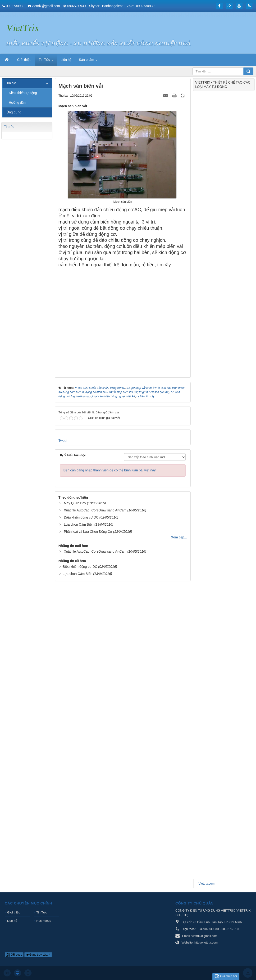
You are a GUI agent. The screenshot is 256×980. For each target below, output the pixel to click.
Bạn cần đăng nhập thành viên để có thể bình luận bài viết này (110, 470)
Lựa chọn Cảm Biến (79, 524)
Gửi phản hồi (226, 976)
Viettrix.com (206, 884)
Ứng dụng (14, 112)
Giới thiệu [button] (24, 60)
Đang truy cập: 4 (38, 955)
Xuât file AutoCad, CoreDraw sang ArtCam (95, 510)
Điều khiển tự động (23, 93)
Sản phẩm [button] (88, 61)
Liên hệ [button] (66, 60)
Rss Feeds (44, 921)
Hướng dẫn (17, 103)
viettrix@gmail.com (46, 6)
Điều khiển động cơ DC (81, 517)
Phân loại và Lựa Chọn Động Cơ (88, 532)
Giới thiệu (14, 912)
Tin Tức (41, 912)
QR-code (14, 955)
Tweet (63, 441)
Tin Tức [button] (46, 61)
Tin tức (11, 83)
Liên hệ (12, 921)
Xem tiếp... (179, 537)
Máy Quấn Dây (75, 503)
